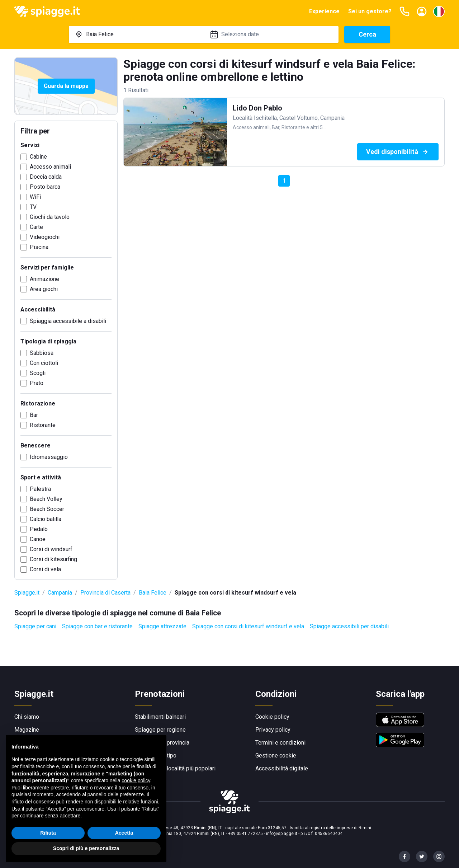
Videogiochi (45, 237)
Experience (324, 11)
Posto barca (45, 187)
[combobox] (136, 34)
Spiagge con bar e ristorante (97, 626)
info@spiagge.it (282, 834)
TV (33, 207)
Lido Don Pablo (257, 108)
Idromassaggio (49, 457)
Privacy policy (273, 730)
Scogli (38, 373)
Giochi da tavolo (50, 217)
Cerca (367, 34)
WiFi (35, 197)
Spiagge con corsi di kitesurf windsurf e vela (248, 626)
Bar (34, 415)
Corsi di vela (45, 569)
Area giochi (44, 289)
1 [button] (284, 181)
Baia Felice (153, 593)
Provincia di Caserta (105, 593)
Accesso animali (50, 167)
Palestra (40, 489)
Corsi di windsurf (51, 549)
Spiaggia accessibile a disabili (68, 321)
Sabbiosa (42, 353)
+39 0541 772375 (245, 834)
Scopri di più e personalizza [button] (86, 848)
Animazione (44, 279)
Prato (37, 383)
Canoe (38, 539)
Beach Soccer (47, 509)
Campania (60, 593)
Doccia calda (46, 177)
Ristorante (43, 425)
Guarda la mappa (66, 86)
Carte (36, 227)
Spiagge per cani (35, 626)
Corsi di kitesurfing (53, 559)
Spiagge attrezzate (162, 626)
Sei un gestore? (370, 11)
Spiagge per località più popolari (175, 768)
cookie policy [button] (136, 780)
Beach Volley (46, 499)
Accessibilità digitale (282, 768)
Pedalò (39, 529)
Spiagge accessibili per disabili (349, 626)
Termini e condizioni (280, 743)
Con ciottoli (44, 363)
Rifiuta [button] (48, 833)
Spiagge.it (27, 593)
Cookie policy (272, 717)
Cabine (38, 157)
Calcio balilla (46, 519)
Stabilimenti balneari (160, 717)
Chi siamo (27, 717)
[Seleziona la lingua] (439, 11)
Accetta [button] (124, 833)
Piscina (39, 247)
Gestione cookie (276, 756)
